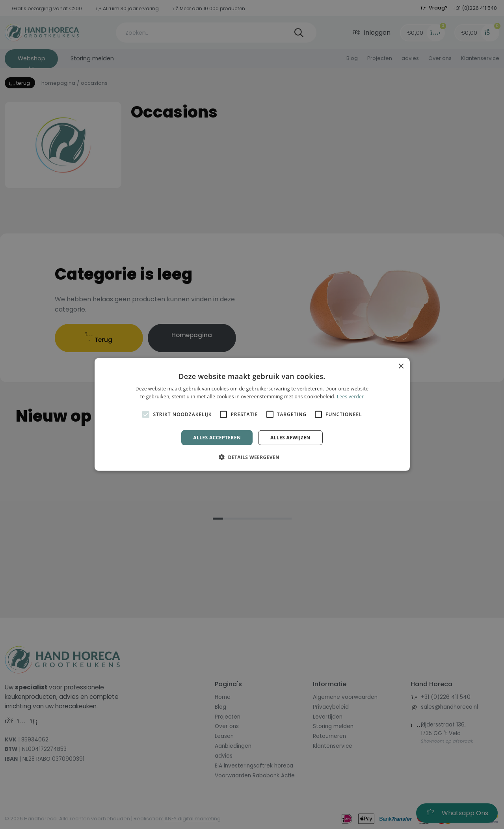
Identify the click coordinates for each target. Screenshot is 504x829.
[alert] (252, 414)
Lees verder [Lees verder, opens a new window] (351, 397)
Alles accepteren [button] (217, 438)
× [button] (401, 367)
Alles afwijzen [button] (290, 438)
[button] (252, 457)
